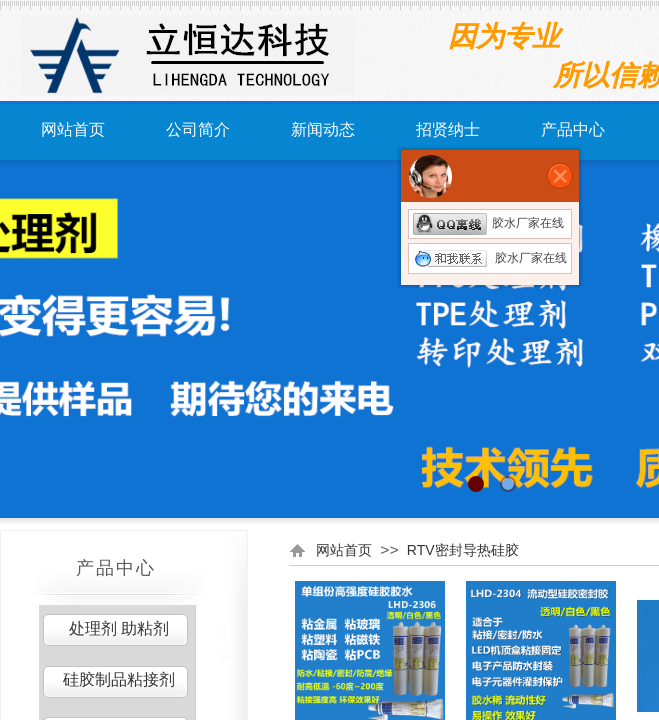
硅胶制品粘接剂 (119, 679)
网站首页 (73, 129)
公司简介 (198, 129)
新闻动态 (323, 129)
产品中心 (573, 129)
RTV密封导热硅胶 (463, 550)
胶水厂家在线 (488, 223)
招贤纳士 (448, 129)
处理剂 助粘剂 (119, 628)
